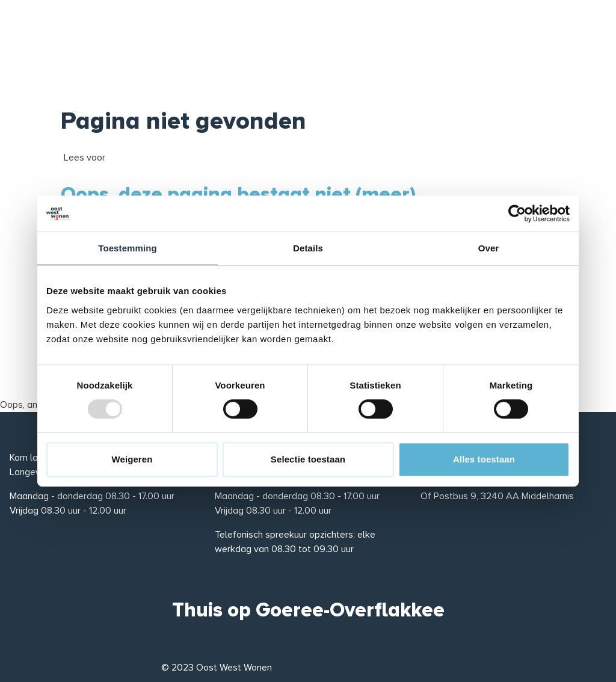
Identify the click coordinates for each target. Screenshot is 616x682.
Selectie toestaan (308, 459)
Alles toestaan (484, 459)
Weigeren (132, 459)
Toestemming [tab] (128, 248)
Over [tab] (489, 248)
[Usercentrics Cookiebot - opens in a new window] (517, 214)
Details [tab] (308, 248)
